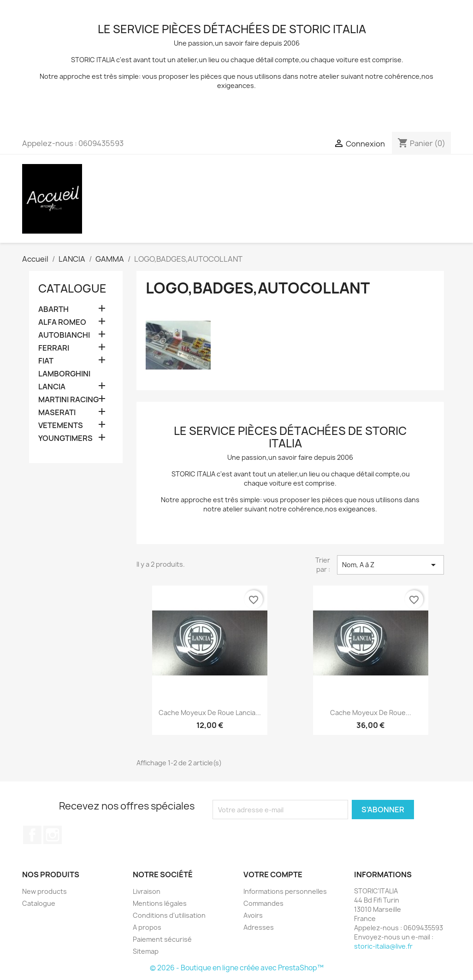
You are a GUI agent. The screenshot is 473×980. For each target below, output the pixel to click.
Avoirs (253, 915)
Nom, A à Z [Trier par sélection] (390, 565)
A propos (147, 927)
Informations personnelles (285, 891)
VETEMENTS (61, 425)
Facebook (32, 835)
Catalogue (72, 288)
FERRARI (54, 348)
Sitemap (146, 951)
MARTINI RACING (68, 400)
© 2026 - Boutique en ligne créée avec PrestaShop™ (237, 968)
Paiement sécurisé (162, 939)
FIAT (46, 361)
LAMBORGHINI (64, 374)
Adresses (259, 927)
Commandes (263, 903)
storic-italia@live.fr (383, 946)
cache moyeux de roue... (371, 713)
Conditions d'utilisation (169, 915)
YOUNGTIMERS (65, 438)
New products (44, 891)
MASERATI (57, 413)
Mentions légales (160, 903)
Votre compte (273, 874)
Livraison (147, 891)
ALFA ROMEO (62, 322)
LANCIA (52, 387)
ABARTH (53, 309)
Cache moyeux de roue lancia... (210, 713)
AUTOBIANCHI (64, 335)
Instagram (53, 835)
